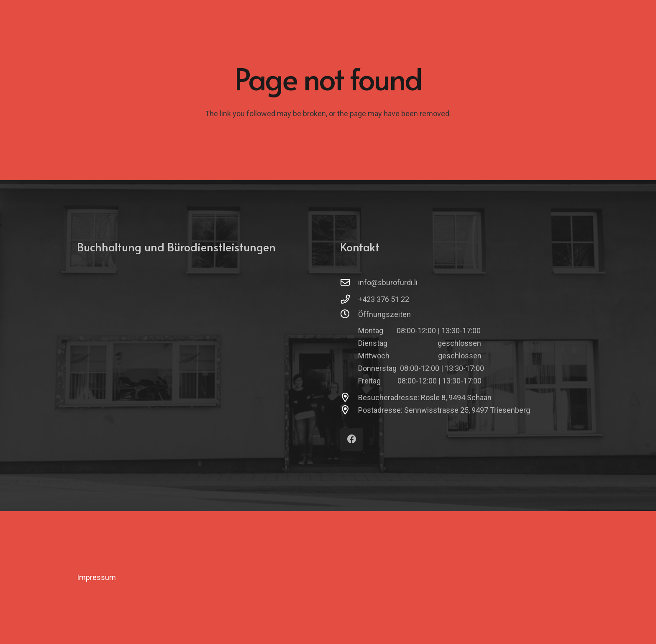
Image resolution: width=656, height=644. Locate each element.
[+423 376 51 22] (349, 299)
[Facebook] (352, 439)
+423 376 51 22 (384, 299)
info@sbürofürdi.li (388, 282)
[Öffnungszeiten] (349, 314)
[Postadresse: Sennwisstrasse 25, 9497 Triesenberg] (349, 410)
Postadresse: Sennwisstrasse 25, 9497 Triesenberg (444, 410)
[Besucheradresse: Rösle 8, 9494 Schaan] (349, 398)
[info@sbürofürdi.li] (349, 283)
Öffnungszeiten (384, 314)
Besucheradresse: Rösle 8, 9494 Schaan (425, 397)
